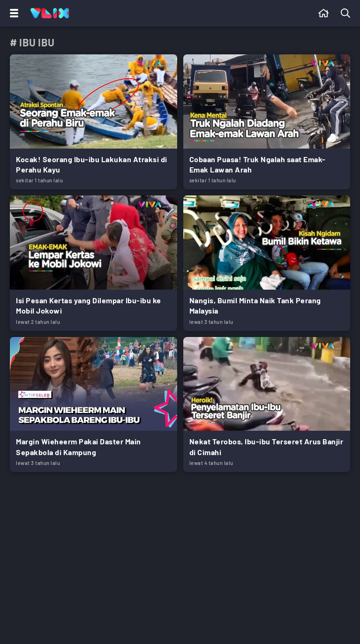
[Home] (50, 13)
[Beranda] (324, 13)
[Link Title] (94, 122)
